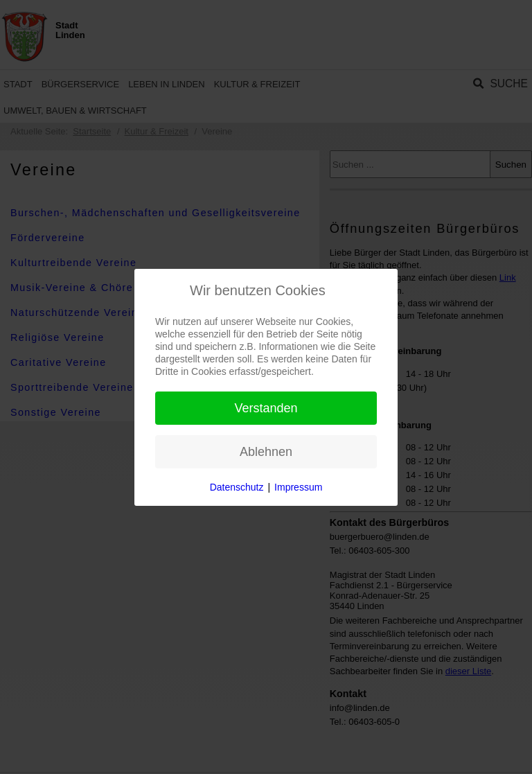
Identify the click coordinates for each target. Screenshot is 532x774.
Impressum (298, 487)
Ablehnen (266, 452)
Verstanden (266, 408)
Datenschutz (237, 487)
